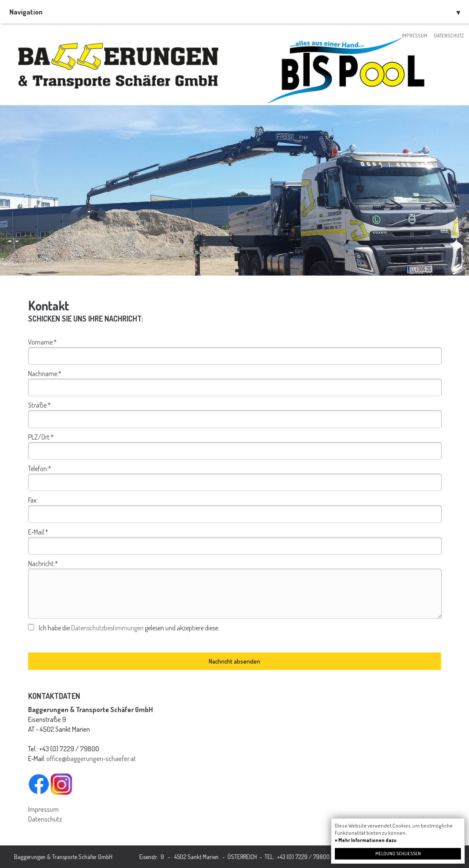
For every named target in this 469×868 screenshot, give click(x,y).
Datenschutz (449, 36)
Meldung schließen (398, 854)
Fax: (33, 500)
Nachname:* (45, 374)
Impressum (414, 36)
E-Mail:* (38, 532)
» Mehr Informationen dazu (366, 840)
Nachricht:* (43, 563)
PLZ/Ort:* (41, 437)
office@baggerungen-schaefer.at (91, 759)
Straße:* (39, 405)
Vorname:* (42, 342)
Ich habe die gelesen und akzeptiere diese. (129, 628)
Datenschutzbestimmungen (107, 628)
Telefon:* (40, 468)
